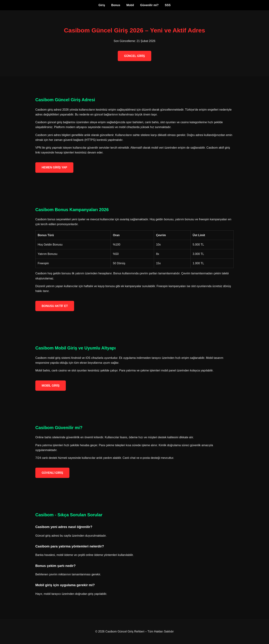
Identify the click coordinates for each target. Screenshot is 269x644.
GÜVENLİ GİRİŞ (52, 473)
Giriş (102, 5)
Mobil (130, 5)
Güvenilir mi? (149, 5)
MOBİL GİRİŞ (51, 386)
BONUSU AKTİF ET (55, 306)
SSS (168, 5)
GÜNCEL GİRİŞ (134, 56)
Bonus (116, 5)
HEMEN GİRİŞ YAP (54, 167)
